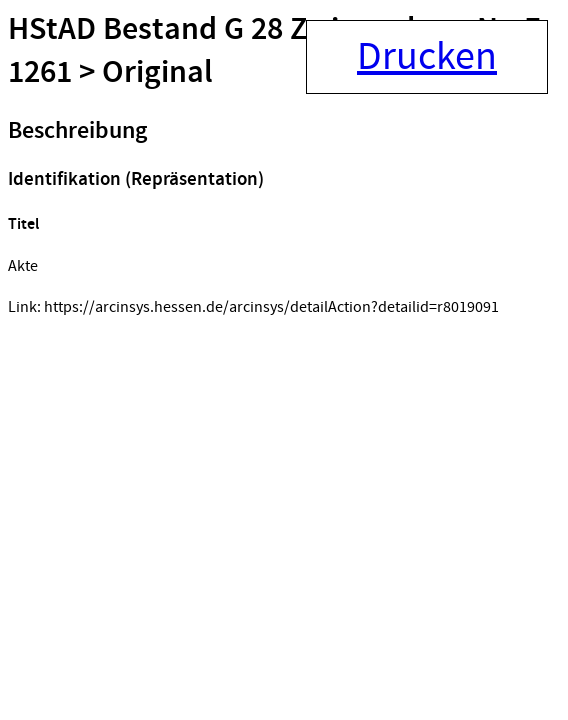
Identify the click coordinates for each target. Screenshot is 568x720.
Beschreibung (77, 131)
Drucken (427, 57)
